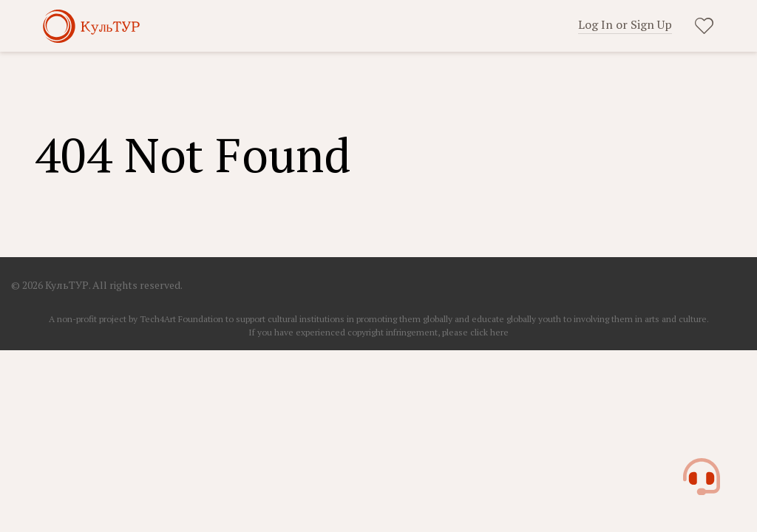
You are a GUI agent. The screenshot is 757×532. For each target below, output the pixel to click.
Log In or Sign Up (625, 24)
